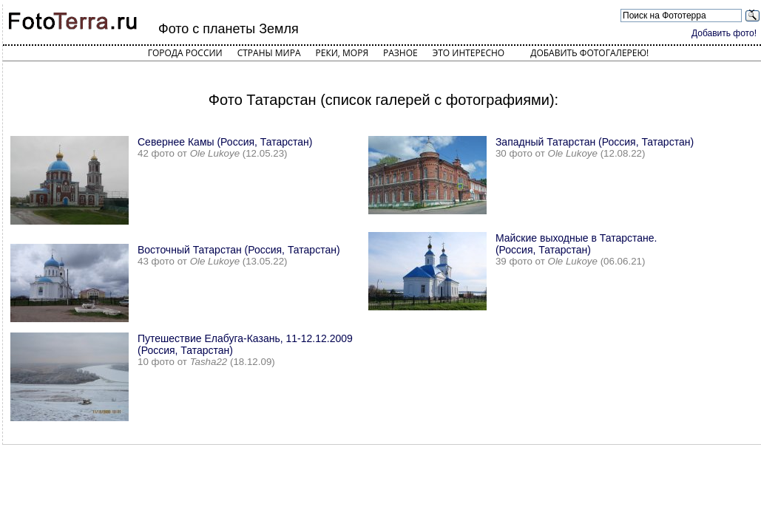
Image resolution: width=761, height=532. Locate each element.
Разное (400, 53)
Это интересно (469, 53)
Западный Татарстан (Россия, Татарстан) (595, 142)
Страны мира (269, 53)
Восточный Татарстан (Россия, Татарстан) (239, 250)
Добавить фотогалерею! (589, 53)
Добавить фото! (724, 33)
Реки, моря (342, 53)
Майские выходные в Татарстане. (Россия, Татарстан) (576, 244)
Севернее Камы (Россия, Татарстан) (225, 142)
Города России (185, 53)
